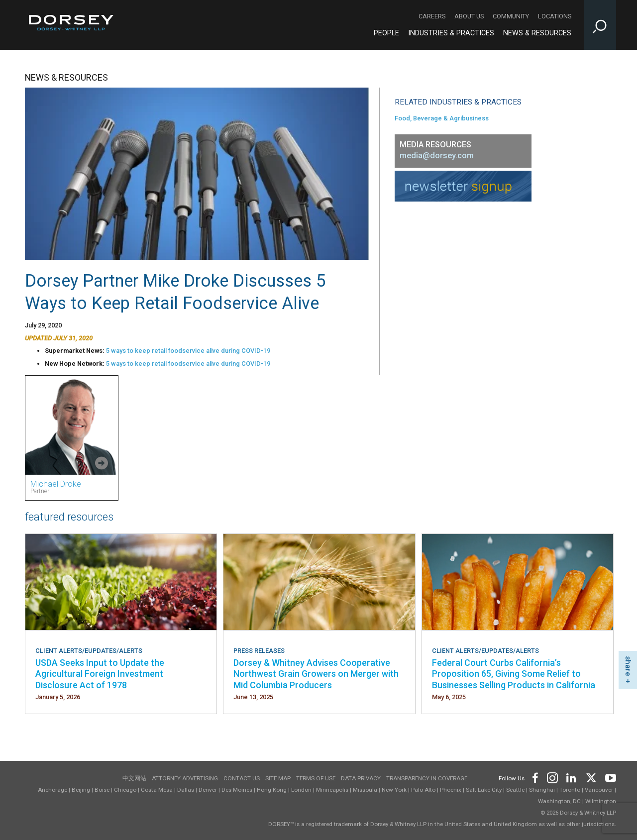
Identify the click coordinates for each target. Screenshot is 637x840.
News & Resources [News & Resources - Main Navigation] (537, 33)
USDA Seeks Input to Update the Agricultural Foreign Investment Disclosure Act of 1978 (100, 674)
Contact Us (242, 778)
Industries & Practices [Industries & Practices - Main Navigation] (451, 33)
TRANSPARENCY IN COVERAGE (427, 778)
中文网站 (134, 778)
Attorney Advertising (185, 778)
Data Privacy (361, 778)
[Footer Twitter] (591, 777)
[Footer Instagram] (552, 777)
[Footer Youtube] (609, 777)
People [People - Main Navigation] (386, 33)
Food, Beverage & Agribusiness (442, 118)
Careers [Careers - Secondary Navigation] (432, 16)
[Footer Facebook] (535, 777)
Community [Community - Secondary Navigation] (511, 16)
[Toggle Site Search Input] (600, 25)
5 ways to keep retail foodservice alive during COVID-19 (188, 351)
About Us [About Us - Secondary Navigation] (469, 16)
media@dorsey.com (437, 156)
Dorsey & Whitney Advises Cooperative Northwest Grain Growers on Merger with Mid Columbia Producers (316, 674)
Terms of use (316, 778)
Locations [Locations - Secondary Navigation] (555, 16)
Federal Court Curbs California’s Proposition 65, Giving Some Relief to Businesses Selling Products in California (514, 674)
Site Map (278, 778)
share (628, 666)
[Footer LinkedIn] (571, 777)
